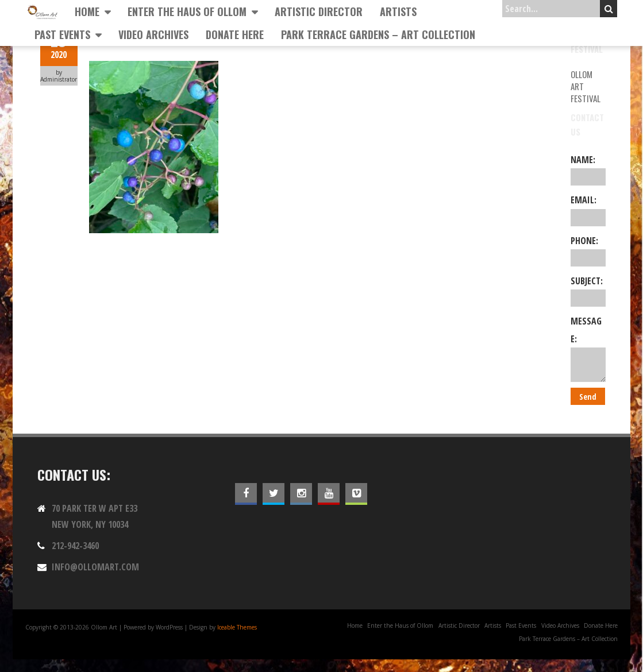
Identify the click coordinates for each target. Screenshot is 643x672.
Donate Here (235, 34)
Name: (588, 169)
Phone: (588, 250)
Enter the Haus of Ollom (187, 11)
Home (87, 11)
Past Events (62, 34)
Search (609, 9)
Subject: (588, 291)
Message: (588, 348)
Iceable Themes (237, 627)
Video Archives (153, 34)
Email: (588, 210)
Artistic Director (319, 11)
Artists (398, 11)
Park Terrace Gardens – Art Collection (378, 34)
